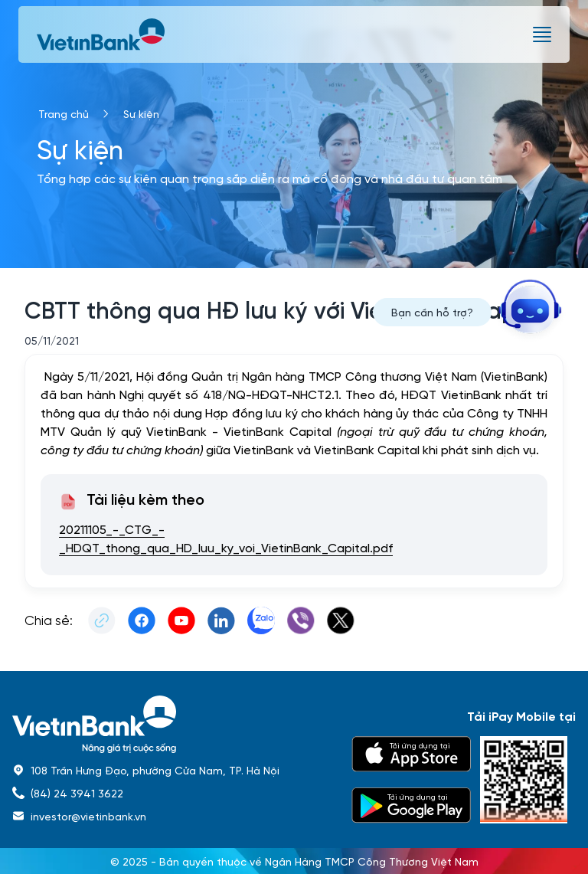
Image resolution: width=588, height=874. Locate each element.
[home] (173, 724)
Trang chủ (64, 113)
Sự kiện (141, 113)
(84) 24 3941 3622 (77, 793)
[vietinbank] (102, 34)
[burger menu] (542, 34)
